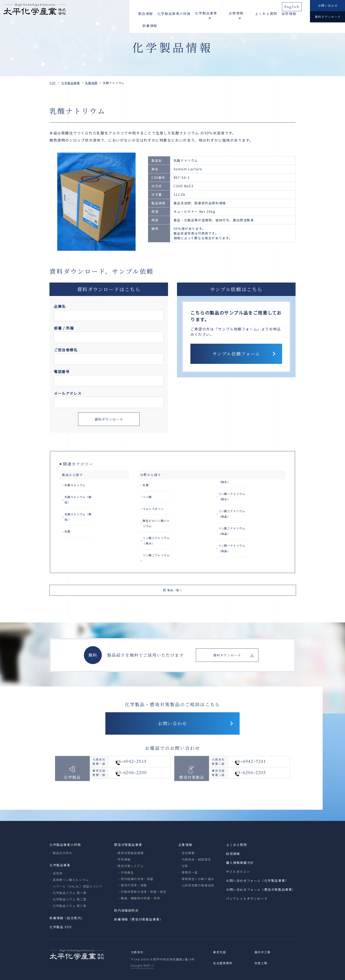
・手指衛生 (126, 855)
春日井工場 (263, 935)
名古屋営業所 (224, 946)
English (294, 5)
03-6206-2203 (262, 764)
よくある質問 (252, 13)
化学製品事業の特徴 (174, 13)
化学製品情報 (71, 83)
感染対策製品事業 (128, 827)
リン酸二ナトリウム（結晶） (242, 524)
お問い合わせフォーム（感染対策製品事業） (261, 872)
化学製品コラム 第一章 (70, 875)
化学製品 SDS (61, 909)
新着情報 (294, 13)
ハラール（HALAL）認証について (78, 869)
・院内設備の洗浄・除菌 (135, 861)
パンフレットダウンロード (247, 881)
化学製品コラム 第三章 (70, 888)
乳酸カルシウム (77, 486)
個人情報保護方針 (240, 845)
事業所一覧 (190, 855)
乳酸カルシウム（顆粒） (84, 511)
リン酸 (148, 498)
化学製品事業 (60, 847)
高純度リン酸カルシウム (71, 862)
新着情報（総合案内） (67, 900)
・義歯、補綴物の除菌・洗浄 (139, 880)
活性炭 (58, 856)
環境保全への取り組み (198, 861)
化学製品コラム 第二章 (70, 882)
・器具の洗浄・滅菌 (132, 867)
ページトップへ (337, 970)
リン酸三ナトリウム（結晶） (242, 511)
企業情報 (185, 827)
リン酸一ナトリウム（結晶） (242, 537)
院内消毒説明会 (126, 893)
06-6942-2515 (143, 750)
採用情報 (275, 13)
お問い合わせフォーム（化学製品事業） (257, 863)
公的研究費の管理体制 (198, 868)
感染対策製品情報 (131, 835)
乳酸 (69, 524)
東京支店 (220, 935)
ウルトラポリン (155, 511)
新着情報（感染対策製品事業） (138, 902)
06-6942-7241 (262, 750)
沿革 (185, 848)
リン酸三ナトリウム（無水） (166, 537)
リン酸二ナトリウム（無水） (242, 486)
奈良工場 (261, 946)
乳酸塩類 (91, 83)
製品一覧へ (175, 569)
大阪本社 (138, 935)
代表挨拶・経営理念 (196, 842)
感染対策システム (131, 848)
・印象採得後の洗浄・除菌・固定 (142, 874)
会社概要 (188, 835)
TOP (53, 83)
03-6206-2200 (143, 764)
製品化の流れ (63, 835)
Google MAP (141, 948)
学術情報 (124, 842)
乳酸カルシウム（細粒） (84, 498)
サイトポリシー (238, 854)
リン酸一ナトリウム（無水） (242, 498)
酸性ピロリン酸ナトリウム (164, 524)
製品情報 (145, 13)
